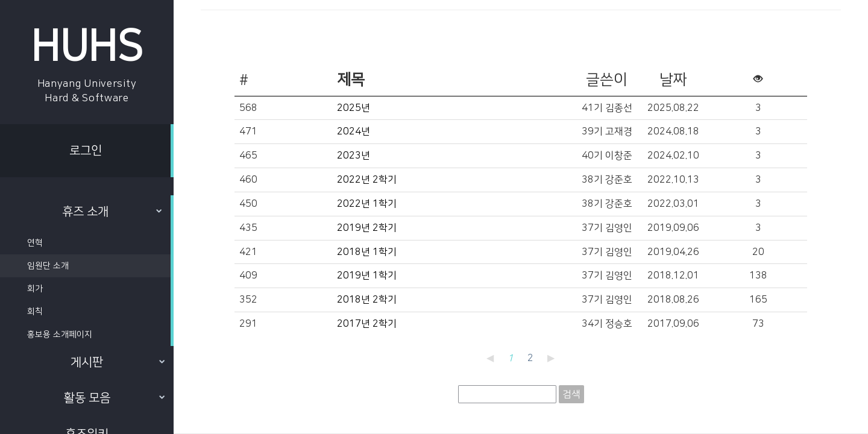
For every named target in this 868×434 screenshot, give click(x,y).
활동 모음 (115, 398)
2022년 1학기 (367, 204)
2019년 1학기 (367, 275)
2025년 (354, 108)
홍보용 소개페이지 (60, 335)
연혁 (35, 243)
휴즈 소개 (112, 212)
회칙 (35, 312)
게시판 (118, 362)
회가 (35, 289)
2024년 (354, 131)
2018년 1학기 (367, 252)
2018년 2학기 (367, 300)
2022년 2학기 (367, 180)
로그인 (86, 151)
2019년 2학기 (367, 228)
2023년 (354, 156)
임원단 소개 (48, 266)
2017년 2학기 (367, 324)
